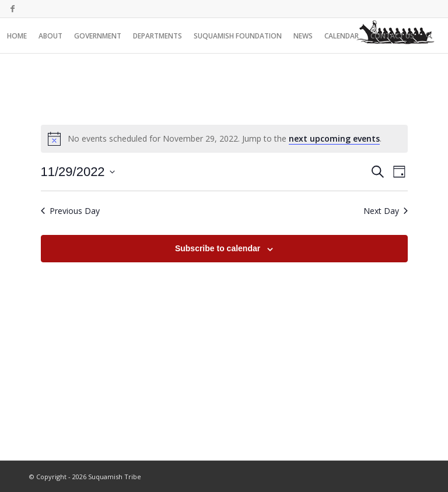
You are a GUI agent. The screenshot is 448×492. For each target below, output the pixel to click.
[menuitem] (17, 36)
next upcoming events (334, 138)
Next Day (386, 211)
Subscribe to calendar (218, 248)
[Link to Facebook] (12, 9)
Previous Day (70, 211)
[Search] (429, 36)
